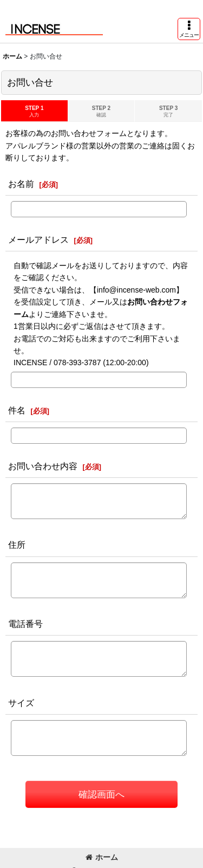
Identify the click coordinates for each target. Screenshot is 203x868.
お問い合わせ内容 (43, 466)
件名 (17, 410)
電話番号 (25, 624)
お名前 (21, 184)
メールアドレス (38, 239)
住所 (17, 545)
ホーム (102, 857)
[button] (189, 29)
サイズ (21, 703)
